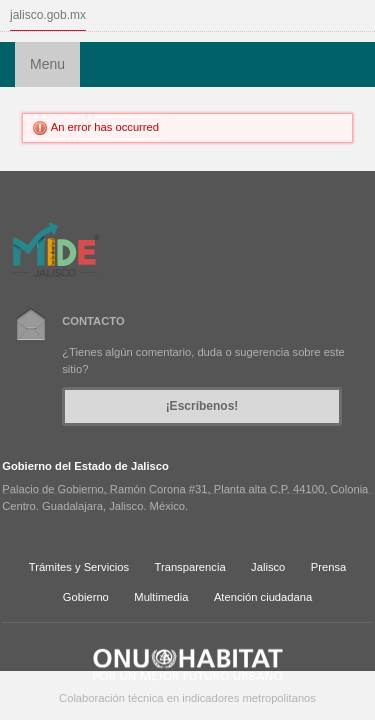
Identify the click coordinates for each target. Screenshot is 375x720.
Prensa (328, 567)
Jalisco (268, 567)
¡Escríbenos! (202, 406)
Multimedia (161, 597)
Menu (47, 64)
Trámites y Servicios (79, 567)
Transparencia (190, 567)
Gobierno (86, 597)
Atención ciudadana (263, 597)
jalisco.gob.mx (48, 15)
